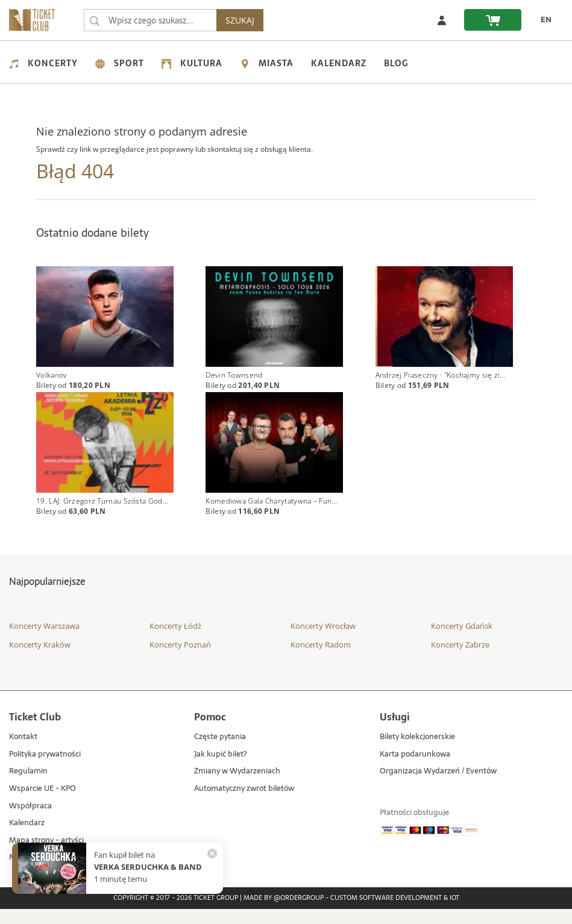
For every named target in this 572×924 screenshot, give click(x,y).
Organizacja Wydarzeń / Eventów (438, 787)
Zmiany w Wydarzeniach (237, 787)
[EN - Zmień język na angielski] (542, 20)
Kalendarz (339, 63)
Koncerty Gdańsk (462, 641)
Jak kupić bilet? (220, 769)
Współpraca (30, 821)
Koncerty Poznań (180, 660)
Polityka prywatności (45, 769)
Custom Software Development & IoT (395, 913)
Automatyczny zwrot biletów (244, 804)
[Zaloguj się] (442, 20)
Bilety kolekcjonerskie (417, 753)
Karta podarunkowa (415, 769)
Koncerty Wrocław (323, 641)
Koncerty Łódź (175, 641)
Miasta (267, 63)
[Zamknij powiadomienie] (212, 854)
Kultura (192, 63)
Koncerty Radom (321, 660)
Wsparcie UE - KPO (42, 804)
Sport (120, 63)
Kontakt (23, 753)
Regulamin (28, 787)
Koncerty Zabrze (460, 660)
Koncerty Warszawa (44, 641)
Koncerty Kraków (40, 660)
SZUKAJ (341, 20)
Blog (396, 63)
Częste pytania (220, 753)
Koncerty (43, 63)
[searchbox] (201, 20)
